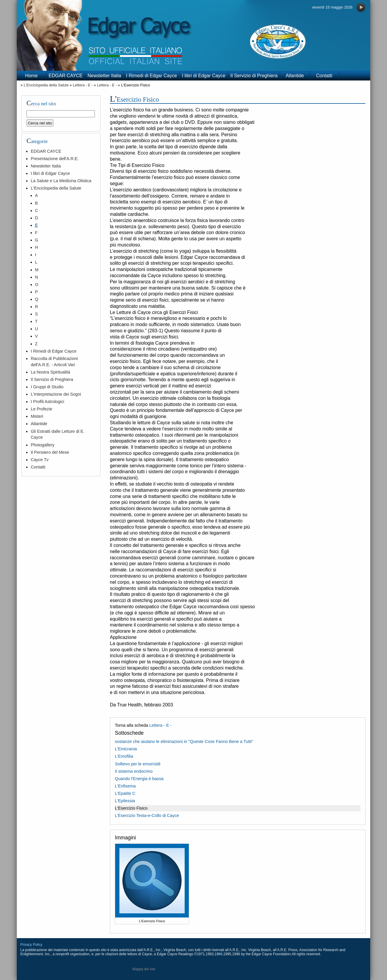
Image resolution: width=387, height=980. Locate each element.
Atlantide (295, 76)
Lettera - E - (83, 85)
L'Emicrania (126, 749)
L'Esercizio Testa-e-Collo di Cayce (147, 815)
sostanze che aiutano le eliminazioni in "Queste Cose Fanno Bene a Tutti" (184, 741)
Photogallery (42, 445)
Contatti (324, 76)
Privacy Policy (31, 945)
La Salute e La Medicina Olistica (61, 181)
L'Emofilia (124, 756)
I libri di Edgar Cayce (204, 76)
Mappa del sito (144, 969)
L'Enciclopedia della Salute (46, 85)
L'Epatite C (125, 793)
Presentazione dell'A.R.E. (55, 159)
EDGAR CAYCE (66, 76)
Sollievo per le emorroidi (138, 764)
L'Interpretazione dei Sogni (56, 394)
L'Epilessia (125, 801)
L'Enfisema (125, 786)
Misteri (37, 416)
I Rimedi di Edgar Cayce (152, 76)
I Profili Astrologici (47, 402)
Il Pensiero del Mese (50, 452)
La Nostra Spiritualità (50, 372)
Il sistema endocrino (134, 771)
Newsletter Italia (104, 76)
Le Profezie (41, 409)
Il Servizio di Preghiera (254, 76)
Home (31, 76)
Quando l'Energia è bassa (139, 779)
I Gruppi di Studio (47, 387)
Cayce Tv (40, 460)
